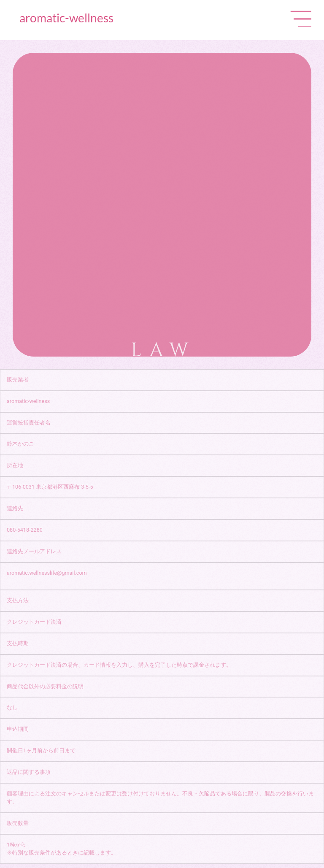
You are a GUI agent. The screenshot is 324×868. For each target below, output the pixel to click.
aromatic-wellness (66, 18)
